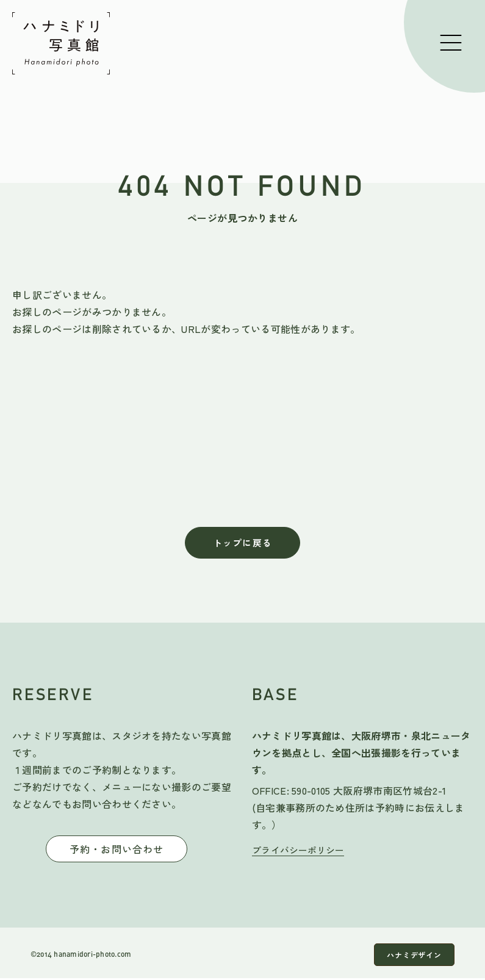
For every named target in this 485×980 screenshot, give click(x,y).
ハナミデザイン (409, 957)
